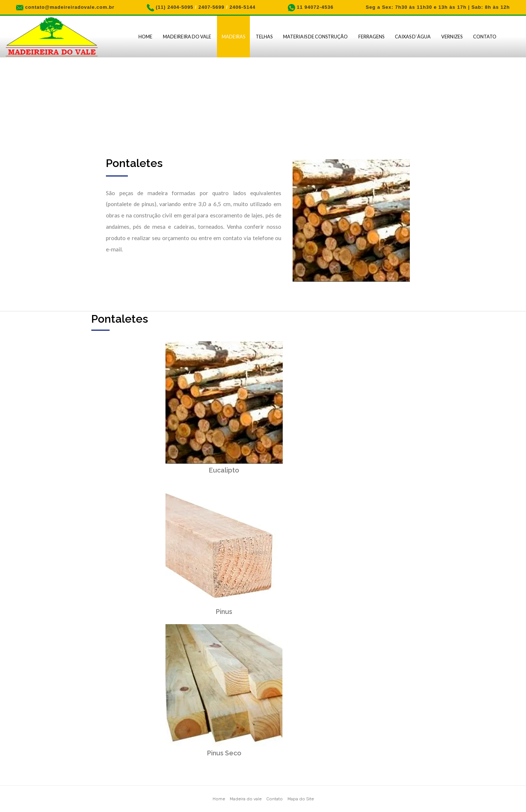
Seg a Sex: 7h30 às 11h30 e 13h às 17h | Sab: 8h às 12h (438, 7)
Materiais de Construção (315, 37)
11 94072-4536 (315, 7)
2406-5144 (242, 7)
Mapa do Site (301, 799)
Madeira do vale (246, 799)
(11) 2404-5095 (174, 7)
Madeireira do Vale (187, 37)
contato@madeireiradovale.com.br (70, 7)
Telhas (264, 37)
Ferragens (371, 37)
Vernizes (452, 37)
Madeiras (233, 37)
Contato (485, 37)
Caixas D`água (413, 37)
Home (145, 37)
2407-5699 (211, 7)
